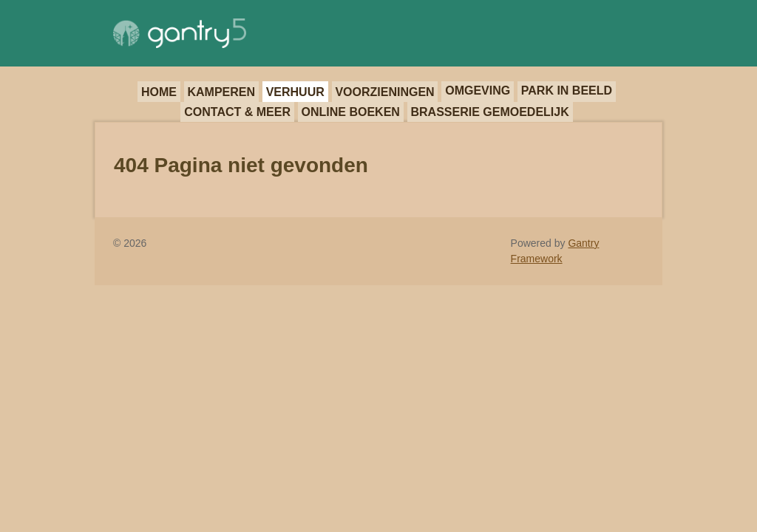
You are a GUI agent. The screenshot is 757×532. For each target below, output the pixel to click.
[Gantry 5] (180, 33)
